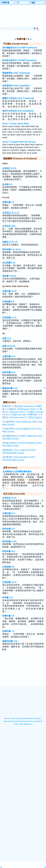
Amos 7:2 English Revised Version (19, 142)
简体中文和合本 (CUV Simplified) (18, 111)
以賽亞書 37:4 (9, 356)
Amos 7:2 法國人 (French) (32, 412)
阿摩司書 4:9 (8, 616)
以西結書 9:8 (8, 302)
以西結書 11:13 (9, 318)
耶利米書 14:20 (9, 541)
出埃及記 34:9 (9, 226)
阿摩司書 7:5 (8, 202)
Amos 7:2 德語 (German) (15, 415)
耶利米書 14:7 (9, 529)
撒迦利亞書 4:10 (10, 388)
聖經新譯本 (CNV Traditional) (16, 73)
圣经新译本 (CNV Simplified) (16, 86)
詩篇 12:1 (7, 338)
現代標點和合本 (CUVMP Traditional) (20, 48)
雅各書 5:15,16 (9, 276)
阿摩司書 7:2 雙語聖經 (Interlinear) (18, 406)
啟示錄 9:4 (7, 184)
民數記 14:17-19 (10, 242)
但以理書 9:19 (9, 263)
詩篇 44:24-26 (9, 346)
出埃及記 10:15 (9, 168)
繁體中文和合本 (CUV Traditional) (18, 98)
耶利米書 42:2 (9, 372)
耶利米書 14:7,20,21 (12, 249)
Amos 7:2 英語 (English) (31, 417)
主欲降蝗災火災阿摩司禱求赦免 (17, 472)
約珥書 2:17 (8, 598)
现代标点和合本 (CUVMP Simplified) (19, 60)
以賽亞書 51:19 (9, 291)
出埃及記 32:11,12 (11, 213)
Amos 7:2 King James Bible (16, 124)
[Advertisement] (23, 671)
